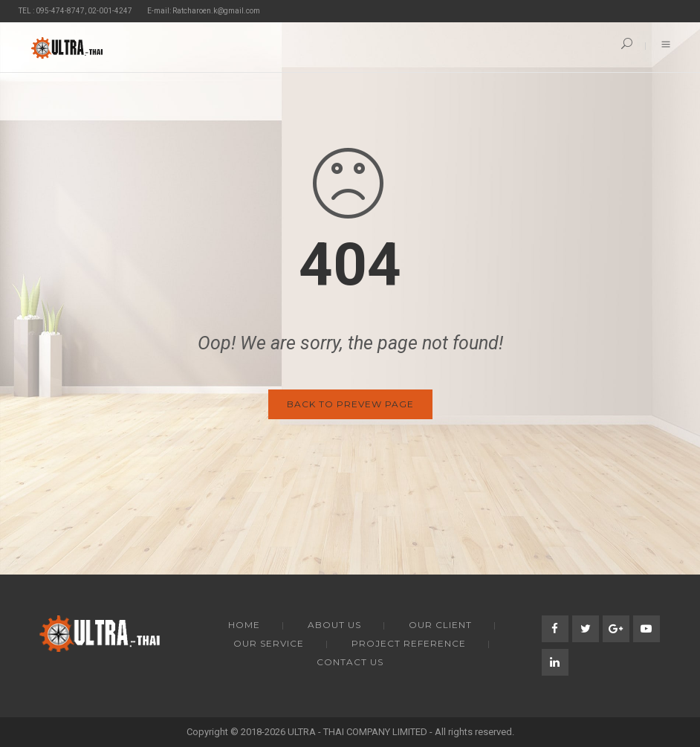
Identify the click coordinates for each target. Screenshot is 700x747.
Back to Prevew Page (350, 404)
